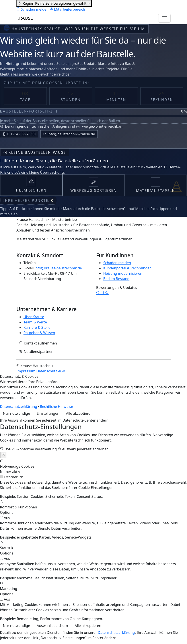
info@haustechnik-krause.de (69, 134)
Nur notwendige (16, 413)
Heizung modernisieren (123, 273)
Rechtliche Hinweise (56, 407)
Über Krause (34, 317)
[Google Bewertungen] (107, 293)
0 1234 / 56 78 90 (19, 134)
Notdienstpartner (36, 352)
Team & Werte (35, 322)
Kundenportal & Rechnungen (127, 268)
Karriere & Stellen (38, 327)
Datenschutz (47, 371)
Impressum (26, 371)
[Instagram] (103, 293)
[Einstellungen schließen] (4, 455)
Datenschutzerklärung (19, 407)
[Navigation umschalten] (164, 18)
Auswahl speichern (52, 626)
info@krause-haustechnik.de (58, 268)
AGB (62, 371)
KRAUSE (25, 18)
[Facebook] (98, 293)
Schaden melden (117, 263)
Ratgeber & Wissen (39, 333)
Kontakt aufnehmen (38, 343)
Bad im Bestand (116, 279)
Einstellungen (48, 413)
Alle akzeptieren (79, 413)
